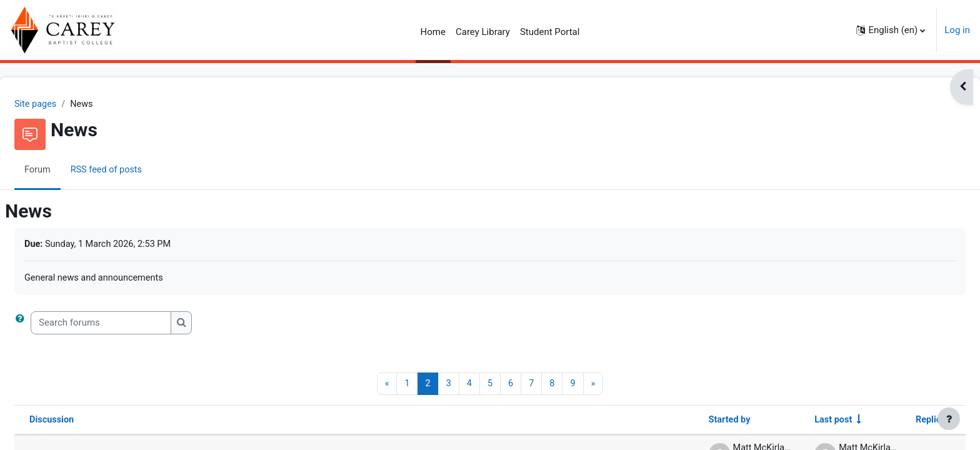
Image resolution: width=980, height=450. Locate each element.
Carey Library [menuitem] (483, 32)
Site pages (66, 104)
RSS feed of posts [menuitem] (138, 171)
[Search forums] (131, 325)
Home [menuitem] (433, 32)
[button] (891, 30)
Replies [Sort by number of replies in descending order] (900, 422)
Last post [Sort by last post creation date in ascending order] (801, 422)
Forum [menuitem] (68, 171)
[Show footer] (949, 419)
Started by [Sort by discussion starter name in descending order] (694, 422)
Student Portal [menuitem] (550, 32)
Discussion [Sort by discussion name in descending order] (82, 422)
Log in (957, 30)
